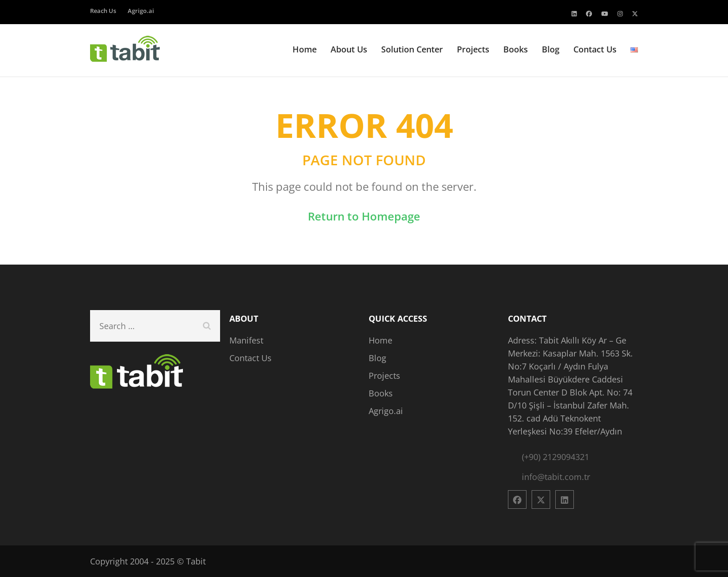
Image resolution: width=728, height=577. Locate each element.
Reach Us (103, 11)
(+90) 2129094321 (556, 457)
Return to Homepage (364, 216)
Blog (551, 49)
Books (516, 49)
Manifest (246, 340)
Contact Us (595, 49)
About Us (349, 49)
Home (305, 49)
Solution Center (412, 49)
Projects (473, 49)
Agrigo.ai (141, 11)
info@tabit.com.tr (556, 477)
